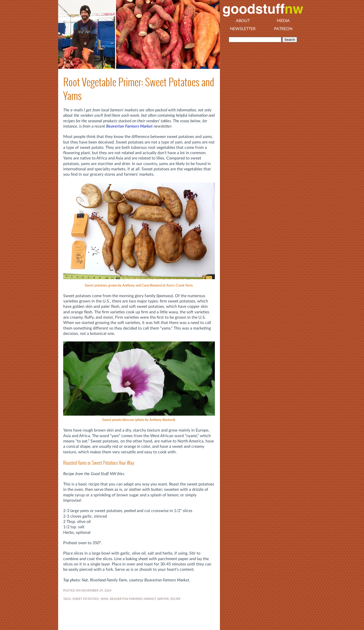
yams (104, 599)
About (243, 21)
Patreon (283, 29)
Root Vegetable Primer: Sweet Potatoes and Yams (139, 89)
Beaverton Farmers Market (129, 126)
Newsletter (243, 29)
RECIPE (175, 599)
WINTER (163, 599)
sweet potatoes (86, 599)
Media (283, 21)
